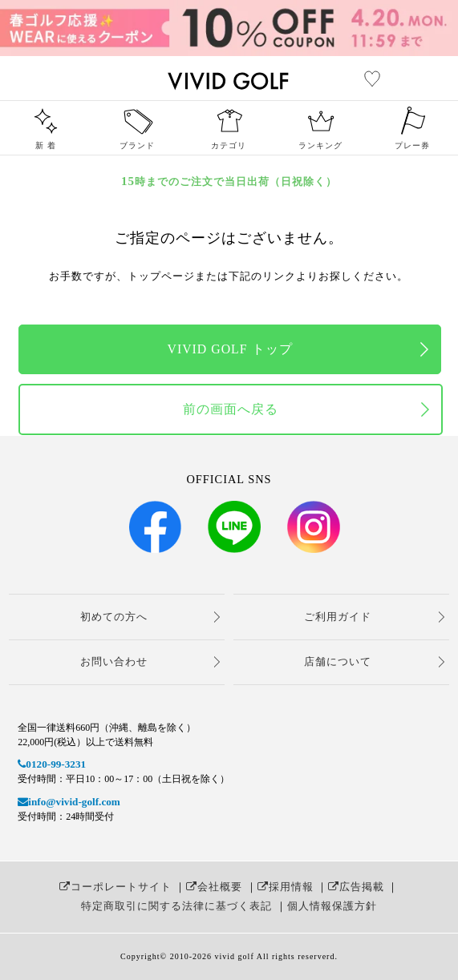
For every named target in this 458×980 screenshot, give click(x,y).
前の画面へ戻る (231, 409)
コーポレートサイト (116, 887)
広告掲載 (356, 887)
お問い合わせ (114, 661)
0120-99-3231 (52, 764)
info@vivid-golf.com (69, 802)
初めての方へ (114, 617)
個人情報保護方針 (332, 906)
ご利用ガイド (338, 617)
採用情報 (286, 887)
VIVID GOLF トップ (229, 349)
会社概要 (214, 887)
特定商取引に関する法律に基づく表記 (176, 906)
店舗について (338, 661)
